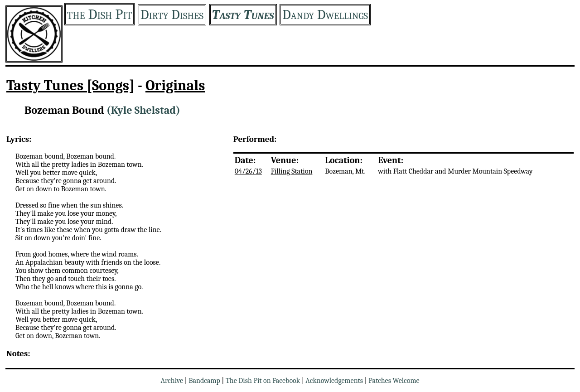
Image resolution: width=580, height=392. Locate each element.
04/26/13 (248, 171)
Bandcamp (204, 381)
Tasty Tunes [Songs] (70, 85)
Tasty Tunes (243, 15)
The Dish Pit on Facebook (263, 381)
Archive (172, 381)
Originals (175, 85)
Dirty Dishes (172, 15)
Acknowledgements (334, 381)
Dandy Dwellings (325, 15)
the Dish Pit (99, 14)
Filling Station (292, 171)
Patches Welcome (394, 381)
